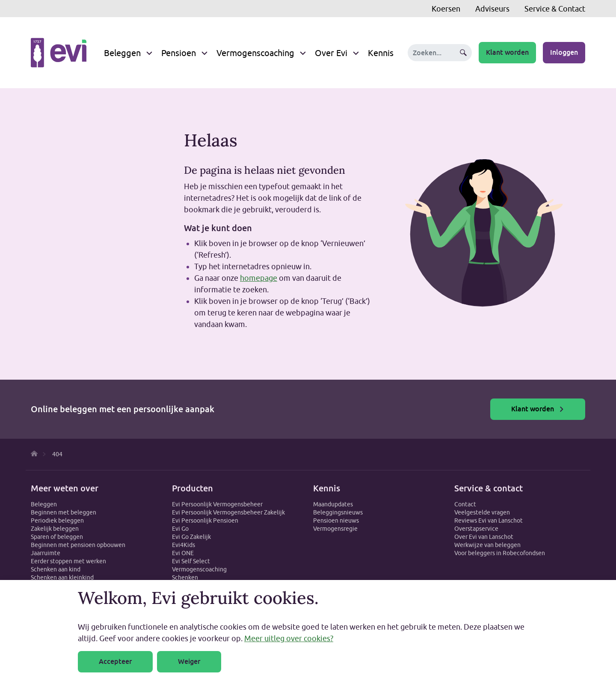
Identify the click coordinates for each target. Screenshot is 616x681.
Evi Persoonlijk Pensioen (205, 520)
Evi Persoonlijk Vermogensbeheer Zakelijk (228, 512)
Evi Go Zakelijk (191, 537)
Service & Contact (555, 9)
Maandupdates (333, 504)
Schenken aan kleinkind (62, 577)
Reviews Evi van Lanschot (489, 520)
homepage (259, 278)
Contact (465, 504)
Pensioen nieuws (336, 520)
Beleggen (122, 53)
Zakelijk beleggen (55, 529)
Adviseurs (492, 9)
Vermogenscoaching (255, 53)
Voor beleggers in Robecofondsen (500, 553)
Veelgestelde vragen (482, 512)
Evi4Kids (184, 545)
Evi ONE (183, 553)
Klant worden (507, 52)
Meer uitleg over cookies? (289, 638)
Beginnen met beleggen (64, 512)
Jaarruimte (46, 553)
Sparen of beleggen (57, 537)
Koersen (446, 9)
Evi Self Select (191, 561)
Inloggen (564, 52)
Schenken (185, 577)
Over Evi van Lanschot (484, 537)
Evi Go (180, 529)
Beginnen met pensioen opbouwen (78, 545)
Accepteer (115, 662)
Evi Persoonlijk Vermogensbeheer (217, 504)
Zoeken (463, 53)
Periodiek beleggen (57, 520)
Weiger (189, 662)
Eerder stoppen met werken (68, 561)
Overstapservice (476, 529)
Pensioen (179, 53)
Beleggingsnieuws (338, 512)
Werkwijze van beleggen (487, 545)
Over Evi (331, 53)
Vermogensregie (335, 529)
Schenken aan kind (56, 569)
